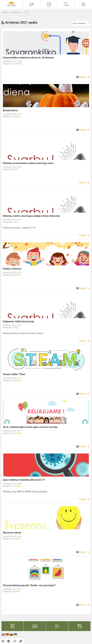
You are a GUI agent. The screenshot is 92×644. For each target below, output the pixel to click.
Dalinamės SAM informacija (18, 321)
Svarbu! (15, 169)
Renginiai (16, 116)
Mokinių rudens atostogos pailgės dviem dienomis (31, 216)
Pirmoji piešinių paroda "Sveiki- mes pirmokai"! (29, 585)
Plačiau (83, 77)
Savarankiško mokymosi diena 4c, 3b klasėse (28, 58)
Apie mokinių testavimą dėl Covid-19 (24, 480)
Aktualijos (17, 486)
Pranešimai (17, 64)
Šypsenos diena (12, 533)
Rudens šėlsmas (12, 269)
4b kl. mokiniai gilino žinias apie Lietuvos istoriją (30, 427)
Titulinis (5, 12)
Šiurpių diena (10, 110)
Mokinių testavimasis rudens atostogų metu (28, 163)
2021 (27, 12)
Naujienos (16, 12)
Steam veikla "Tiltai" (14, 374)
